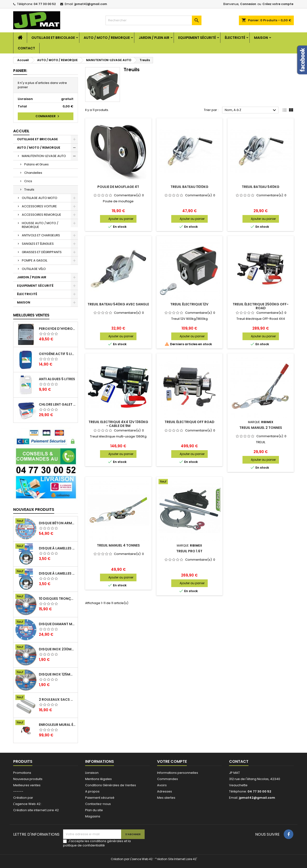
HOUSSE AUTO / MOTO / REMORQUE (40, 225)
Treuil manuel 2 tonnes (261, 428)
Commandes (168, 779)
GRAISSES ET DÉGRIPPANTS (42, 252)
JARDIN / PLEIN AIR (154, 38)
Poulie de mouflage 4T (118, 187)
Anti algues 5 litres (57, 379)
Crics (28, 181)
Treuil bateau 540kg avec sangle (118, 304)
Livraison (92, 773)
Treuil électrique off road (189, 422)
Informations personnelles (178, 773)
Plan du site (94, 810)
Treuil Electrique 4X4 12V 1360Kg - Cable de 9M (118, 424)
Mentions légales (98, 779)
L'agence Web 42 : (28, 804)
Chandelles (33, 173)
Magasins (93, 816)
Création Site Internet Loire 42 (176, 859)
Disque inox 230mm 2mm (57, 649)
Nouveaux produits (34, 510)
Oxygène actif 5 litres (57, 354)
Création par (23, 798)
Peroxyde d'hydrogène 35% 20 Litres (57, 329)
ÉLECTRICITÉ (235, 38)
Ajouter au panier (121, 219)
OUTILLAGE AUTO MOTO (40, 198)
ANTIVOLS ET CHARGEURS (41, 235)
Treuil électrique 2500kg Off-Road (261, 306)
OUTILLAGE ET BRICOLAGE (53, 38)
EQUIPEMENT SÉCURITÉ (197, 38)
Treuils (29, 189)
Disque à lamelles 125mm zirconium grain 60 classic (57, 573)
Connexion (248, 4)
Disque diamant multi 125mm (57, 624)
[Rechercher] (153, 20)
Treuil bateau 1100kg (189, 187)
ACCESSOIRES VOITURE (39, 206)
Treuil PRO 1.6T (189, 551)
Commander (48, 116)
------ (18, 791)
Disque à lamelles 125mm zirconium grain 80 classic (57, 548)
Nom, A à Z (251, 110)
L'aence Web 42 (141, 859)
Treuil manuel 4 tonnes (118, 545)
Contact (26, 48)
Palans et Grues (36, 164)
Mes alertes (166, 798)
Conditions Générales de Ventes (111, 785)
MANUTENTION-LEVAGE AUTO (44, 156)
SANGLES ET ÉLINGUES (38, 244)
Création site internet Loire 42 (36, 810)
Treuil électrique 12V (189, 304)
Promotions (22, 773)
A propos (92, 791)
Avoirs (162, 785)
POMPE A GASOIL (35, 260)
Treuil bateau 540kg (261, 187)
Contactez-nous (98, 804)
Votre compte (172, 761)
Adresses (165, 791)
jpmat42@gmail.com (91, 4)
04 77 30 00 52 (45, 4)
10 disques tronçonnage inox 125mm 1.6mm (57, 599)
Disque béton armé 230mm (57, 523)
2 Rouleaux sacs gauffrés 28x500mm (57, 699)
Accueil (21, 131)
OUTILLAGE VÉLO (34, 269)
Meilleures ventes (27, 785)
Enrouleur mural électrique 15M (57, 725)
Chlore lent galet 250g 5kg (57, 404)
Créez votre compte (278, 4)
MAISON (261, 38)
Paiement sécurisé (100, 798)
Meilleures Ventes (31, 315)
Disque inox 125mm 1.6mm (57, 674)
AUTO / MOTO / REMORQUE (107, 38)
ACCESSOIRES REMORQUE (41, 215)
